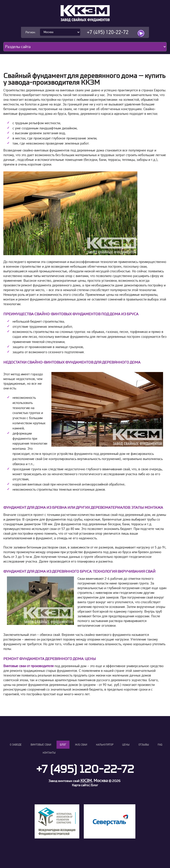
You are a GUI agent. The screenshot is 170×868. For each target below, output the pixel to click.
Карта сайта (80, 785)
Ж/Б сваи (81, 745)
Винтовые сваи (41, 745)
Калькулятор (105, 745)
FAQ (160, 745)
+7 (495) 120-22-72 (108, 32)
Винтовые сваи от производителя (28, 666)
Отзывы (144, 745)
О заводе (16, 745)
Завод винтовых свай (64, 781)
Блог (63, 745)
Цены (126, 745)
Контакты (49, 753)
